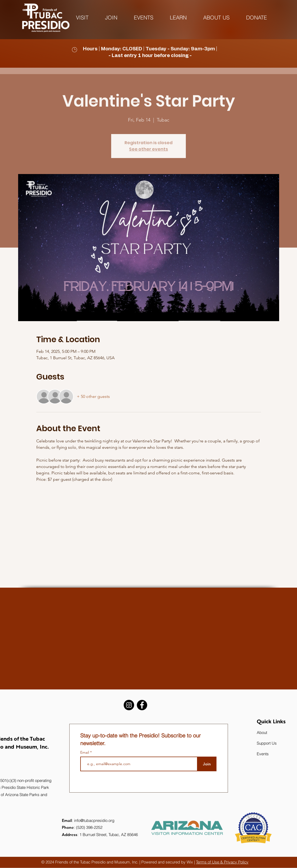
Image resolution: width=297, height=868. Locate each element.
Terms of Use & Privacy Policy (222, 862)
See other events (148, 149)
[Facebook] (142, 705)
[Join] (207, 764)
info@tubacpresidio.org (94, 820)
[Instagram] (129, 705)
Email (85, 752)
